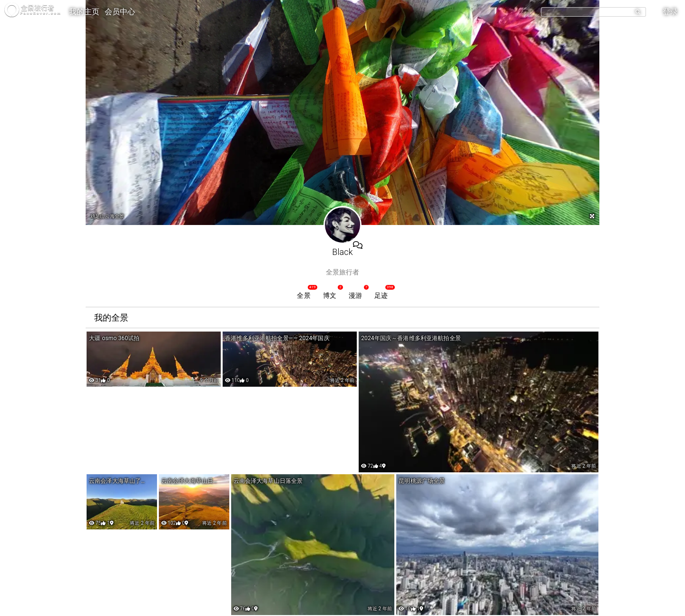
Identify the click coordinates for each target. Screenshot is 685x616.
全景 (303, 295)
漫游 (355, 295)
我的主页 (84, 12)
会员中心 (120, 12)
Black (342, 252)
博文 (330, 295)
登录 (670, 12)
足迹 (381, 295)
